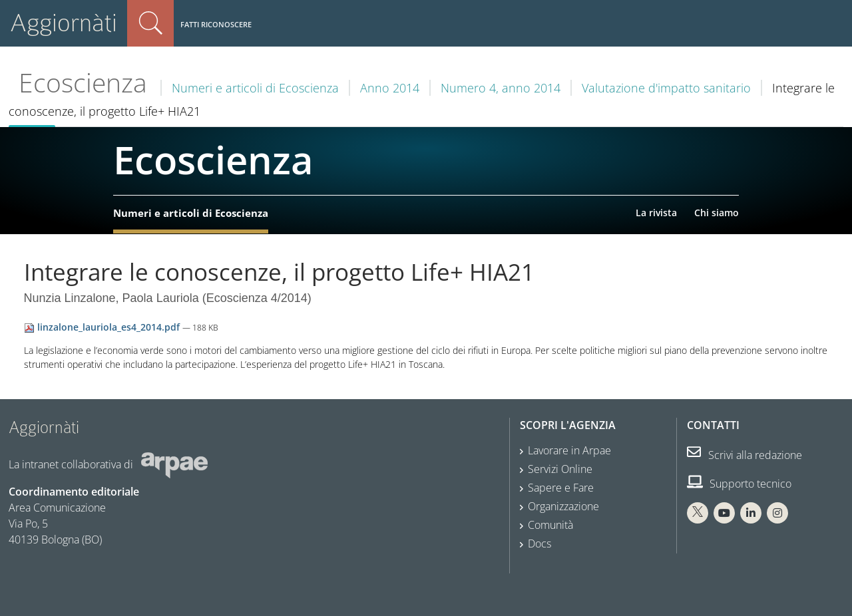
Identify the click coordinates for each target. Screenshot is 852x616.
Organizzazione (563, 506)
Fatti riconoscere (216, 24)
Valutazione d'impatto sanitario (666, 88)
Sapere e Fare (561, 488)
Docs (539, 543)
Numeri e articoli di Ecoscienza (255, 88)
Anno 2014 (390, 88)
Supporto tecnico (739, 484)
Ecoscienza (83, 82)
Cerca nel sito (150, 23)
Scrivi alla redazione (745, 455)
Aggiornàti (64, 23)
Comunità (550, 525)
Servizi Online (560, 469)
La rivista (656, 213)
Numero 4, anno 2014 (501, 88)
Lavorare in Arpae (569, 450)
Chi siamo (717, 213)
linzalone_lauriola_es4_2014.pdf (103, 327)
